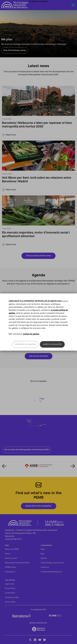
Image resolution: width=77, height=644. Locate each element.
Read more (11, 135)
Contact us (45, 567)
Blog (42, 554)
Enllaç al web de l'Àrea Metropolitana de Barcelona (39, 466)
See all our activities (39, 356)
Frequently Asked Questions (51, 572)
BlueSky (44, 640)
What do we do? (11, 558)
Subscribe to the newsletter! (39, 506)
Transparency (10, 572)
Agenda (44, 558)
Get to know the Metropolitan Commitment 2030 (27, 450)
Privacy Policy (10, 588)
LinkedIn (35, 640)
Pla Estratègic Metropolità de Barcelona (15, 5)
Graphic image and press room (52, 563)
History (8, 554)
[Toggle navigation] (73, 5)
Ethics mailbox (10, 602)
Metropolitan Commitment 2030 (17, 563)
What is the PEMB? (12, 549)
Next (73, 466)
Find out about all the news (38, 256)
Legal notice (10, 584)
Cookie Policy (10, 593)
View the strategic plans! (15, 50)
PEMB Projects (10, 567)
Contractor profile (12, 597)
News (43, 549)
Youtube (40, 640)
